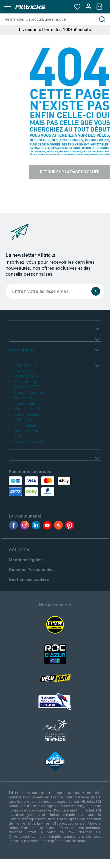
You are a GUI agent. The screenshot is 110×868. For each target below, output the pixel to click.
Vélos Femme (26, 414)
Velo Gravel (25, 420)
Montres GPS (26, 376)
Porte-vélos (25, 371)
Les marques (22, 349)
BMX (19, 436)
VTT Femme (25, 425)
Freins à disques (29, 392)
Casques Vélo (27, 431)
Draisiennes (25, 398)
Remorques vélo (29, 442)
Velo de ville (26, 365)
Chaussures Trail (29, 409)
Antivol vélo (25, 403)
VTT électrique (28, 381)
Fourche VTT (26, 387)
